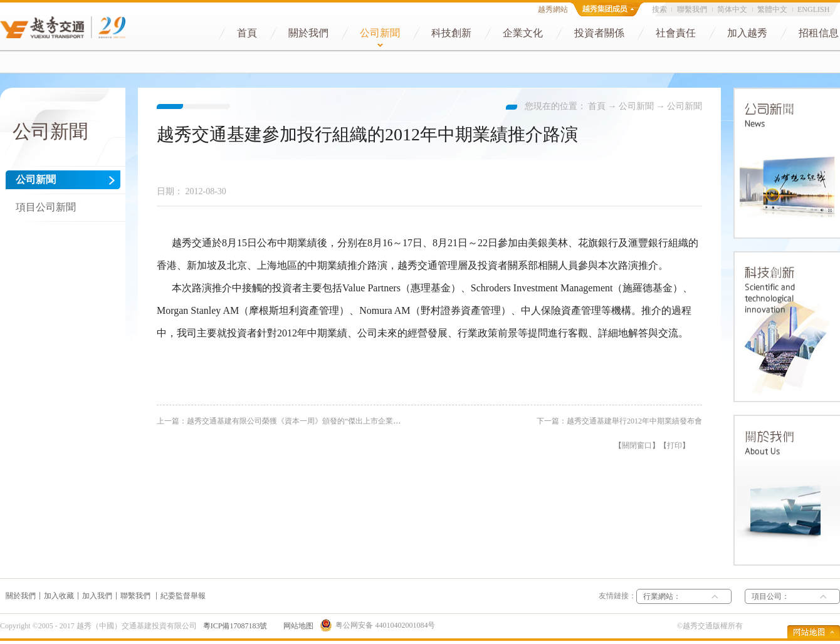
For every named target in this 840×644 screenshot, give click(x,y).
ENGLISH (813, 9)
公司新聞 (636, 106)
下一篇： (619, 421)
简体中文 (732, 9)
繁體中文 (772, 9)
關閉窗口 (637, 445)
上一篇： (292, 421)
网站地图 (297, 626)
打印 (675, 445)
